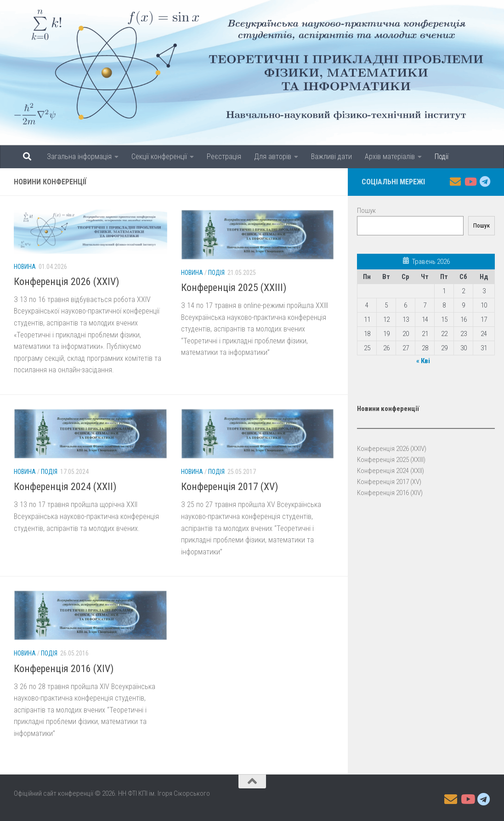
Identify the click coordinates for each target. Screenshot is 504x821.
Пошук (366, 211)
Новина (25, 267)
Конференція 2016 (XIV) (64, 669)
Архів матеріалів (390, 157)
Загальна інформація (79, 157)
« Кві (423, 361)
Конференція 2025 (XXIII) (234, 288)
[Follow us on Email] (455, 182)
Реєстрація (224, 157)
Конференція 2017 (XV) (229, 487)
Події (442, 157)
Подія (216, 273)
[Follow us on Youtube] (470, 182)
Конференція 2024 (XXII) (65, 487)
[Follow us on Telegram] (485, 182)
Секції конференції (159, 157)
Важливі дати (331, 157)
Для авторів (273, 157)
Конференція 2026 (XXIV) (66, 282)
